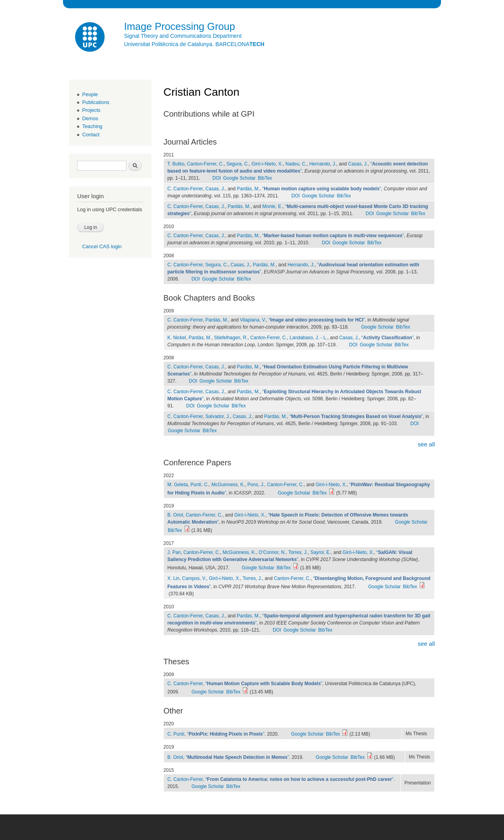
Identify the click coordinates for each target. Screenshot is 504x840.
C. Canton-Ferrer (185, 189)
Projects (91, 110)
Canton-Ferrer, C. (205, 164)
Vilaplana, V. (253, 320)
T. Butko (176, 164)
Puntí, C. (200, 485)
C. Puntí (176, 734)
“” (322, 189)
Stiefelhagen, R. (231, 338)
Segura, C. (238, 164)
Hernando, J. (323, 164)
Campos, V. (194, 578)
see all (426, 444)
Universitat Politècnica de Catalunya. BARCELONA (194, 44)
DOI (216, 178)
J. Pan (174, 552)
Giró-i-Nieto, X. (267, 164)
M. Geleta (178, 485)
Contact (91, 135)
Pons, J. (256, 485)
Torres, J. (298, 552)
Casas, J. (358, 164)
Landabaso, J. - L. (308, 338)
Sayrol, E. (321, 552)
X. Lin (173, 578)
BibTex (265, 178)
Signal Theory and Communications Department (183, 36)
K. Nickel (177, 338)
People (90, 94)
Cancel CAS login (102, 246)
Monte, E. (272, 206)
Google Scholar (240, 178)
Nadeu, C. (296, 164)
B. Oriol (175, 515)
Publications (96, 102)
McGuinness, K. (228, 485)
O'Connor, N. (272, 552)
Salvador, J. (218, 416)
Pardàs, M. (248, 189)
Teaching (92, 126)
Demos (90, 118)
